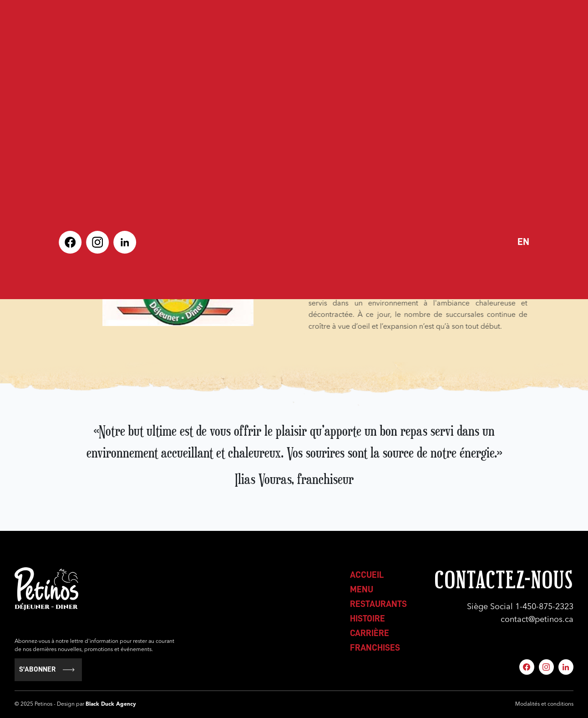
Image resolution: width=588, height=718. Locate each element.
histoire (367, 618)
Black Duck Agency (111, 704)
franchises (375, 647)
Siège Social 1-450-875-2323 (520, 607)
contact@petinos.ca (537, 620)
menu (362, 589)
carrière (370, 633)
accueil (367, 575)
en (523, 242)
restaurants (378, 604)
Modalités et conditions (544, 704)
